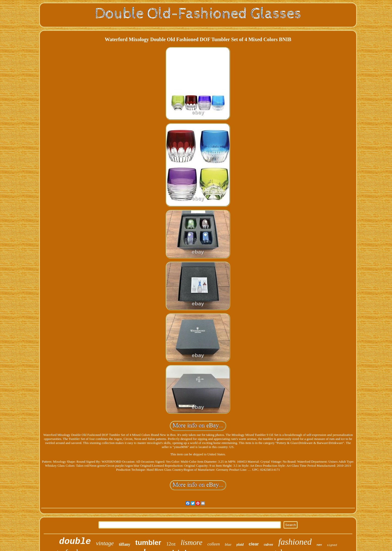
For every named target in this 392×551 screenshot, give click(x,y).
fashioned (295, 542)
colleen (214, 544)
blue (228, 544)
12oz (171, 544)
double (75, 542)
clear (254, 544)
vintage (105, 543)
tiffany (125, 544)
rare (319, 545)
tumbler (148, 543)
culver (268, 545)
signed (332, 545)
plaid (240, 545)
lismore (192, 542)
